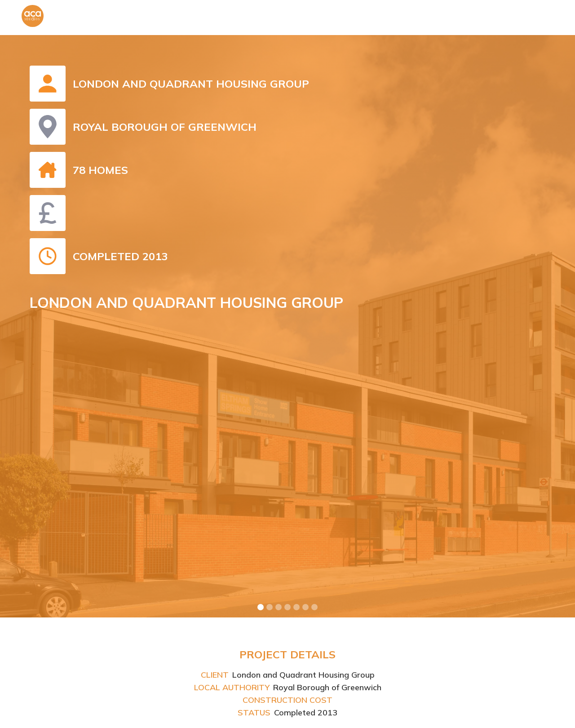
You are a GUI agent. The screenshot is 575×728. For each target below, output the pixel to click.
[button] (261, 607)
